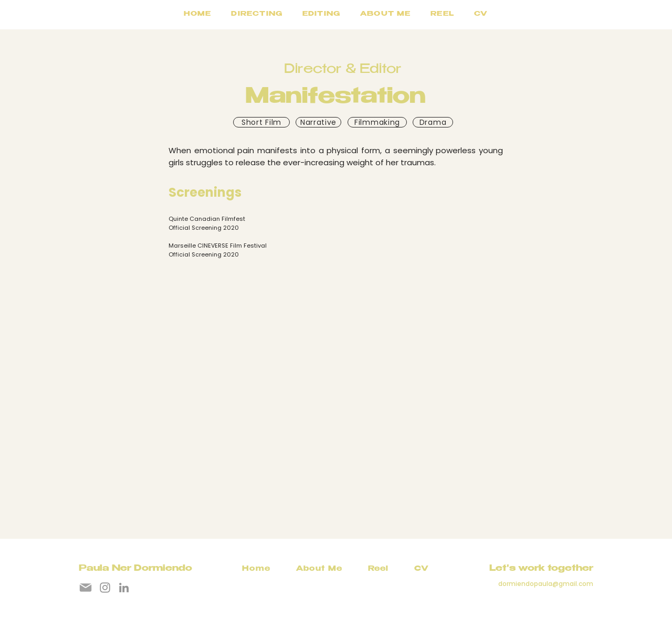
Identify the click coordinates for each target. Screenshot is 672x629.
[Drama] (433, 122)
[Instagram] (105, 588)
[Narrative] (318, 122)
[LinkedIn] (124, 588)
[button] (321, 15)
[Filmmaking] (377, 122)
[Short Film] (261, 122)
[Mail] (86, 588)
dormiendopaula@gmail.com (546, 584)
